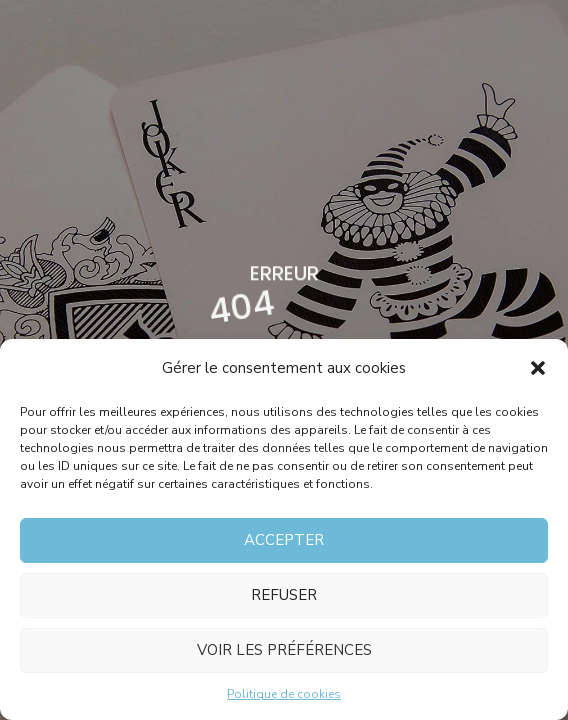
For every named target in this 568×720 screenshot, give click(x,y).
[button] (538, 368)
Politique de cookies (284, 694)
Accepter (284, 540)
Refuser (284, 595)
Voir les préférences (284, 650)
